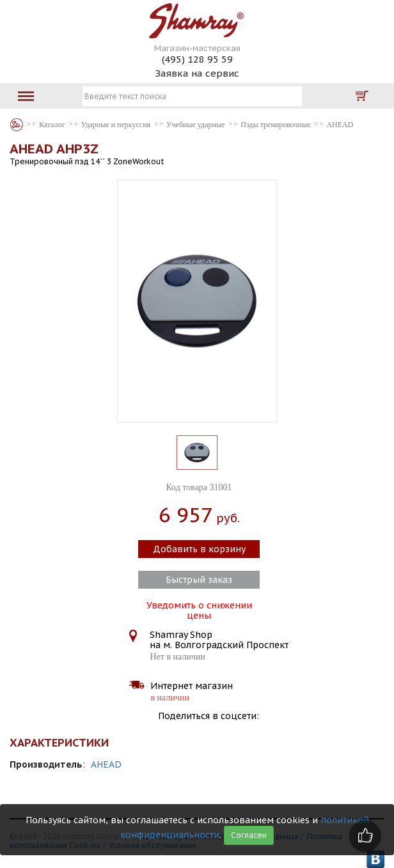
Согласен (249, 835)
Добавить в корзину (199, 549)
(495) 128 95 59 (197, 59)
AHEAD (106, 764)
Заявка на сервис (197, 73)
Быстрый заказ (199, 580)
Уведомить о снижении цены (199, 609)
